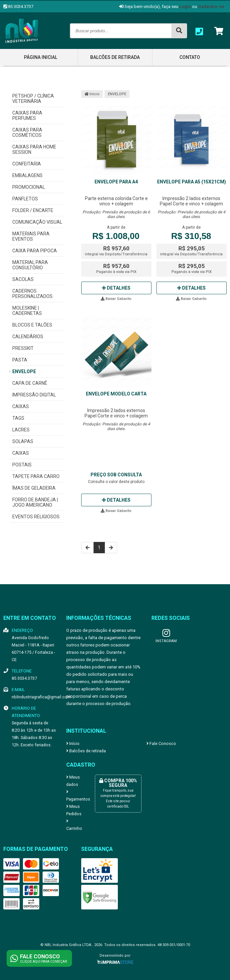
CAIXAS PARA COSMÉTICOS (27, 132)
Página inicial (41, 57)
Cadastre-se (211, 6)
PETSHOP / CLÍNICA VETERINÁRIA (33, 99)
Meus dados (73, 781)
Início (92, 94)
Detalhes (116, 288)
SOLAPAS (23, 441)
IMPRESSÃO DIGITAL (34, 395)
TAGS (18, 418)
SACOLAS (23, 279)
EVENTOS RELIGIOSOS (36, 517)
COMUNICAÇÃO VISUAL (37, 222)
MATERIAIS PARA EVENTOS (31, 236)
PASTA (20, 360)
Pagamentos (75, 796)
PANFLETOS (25, 199)
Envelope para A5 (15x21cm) (192, 182)
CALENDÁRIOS (28, 337)
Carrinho (74, 825)
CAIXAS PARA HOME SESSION (34, 149)
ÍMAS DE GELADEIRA (34, 488)
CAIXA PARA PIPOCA (35, 251)
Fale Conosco (161, 743)
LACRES (21, 430)
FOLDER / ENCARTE (33, 210)
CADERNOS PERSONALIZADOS (32, 294)
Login (185, 6)
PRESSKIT (23, 348)
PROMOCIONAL (29, 187)
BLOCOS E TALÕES (32, 325)
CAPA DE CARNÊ (30, 383)
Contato (190, 57)
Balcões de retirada (115, 57)
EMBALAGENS (27, 175)
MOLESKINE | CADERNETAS (27, 311)
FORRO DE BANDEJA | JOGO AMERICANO (35, 502)
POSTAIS (22, 465)
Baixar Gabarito (116, 299)
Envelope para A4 (116, 182)
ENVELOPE (24, 371)
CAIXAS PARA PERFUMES (27, 116)
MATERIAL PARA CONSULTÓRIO (30, 265)
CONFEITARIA (27, 164)
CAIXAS (21, 406)
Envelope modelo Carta (116, 394)
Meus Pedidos (74, 810)
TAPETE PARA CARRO (36, 476)
